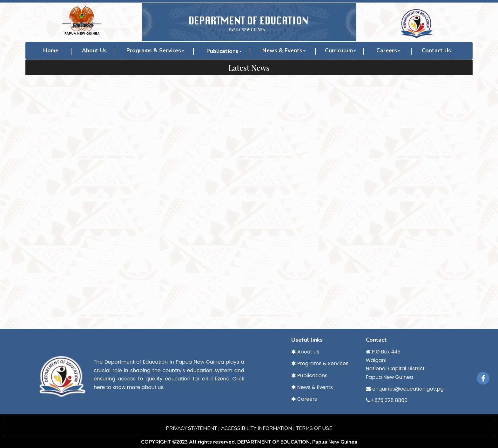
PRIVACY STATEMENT (191, 428)
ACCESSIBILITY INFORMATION (256, 428)
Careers (388, 51)
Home (51, 51)
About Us (94, 51)
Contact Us (436, 51)
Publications (222, 51)
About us (305, 352)
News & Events (284, 51)
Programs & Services (155, 51)
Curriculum (340, 51)
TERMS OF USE (314, 428)
